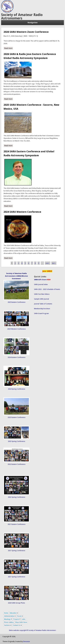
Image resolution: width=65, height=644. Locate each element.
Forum (19, 616)
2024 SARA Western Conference (22, 212)
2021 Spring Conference (17, 551)
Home (6, 613)
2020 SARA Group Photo (16, 603)
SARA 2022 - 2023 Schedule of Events (47, 289)
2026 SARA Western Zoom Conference (26, 32)
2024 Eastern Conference (17, 357)
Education (13, 613)
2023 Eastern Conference (17, 417)
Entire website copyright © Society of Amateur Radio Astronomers (32, 630)
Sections (7, 625)
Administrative (9, 616)
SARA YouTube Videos (42, 294)
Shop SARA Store (21, 622)
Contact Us (17, 625)
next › (48, 263)
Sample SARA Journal (41, 299)
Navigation (33, 23)
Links (24, 619)
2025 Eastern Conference (17, 302)
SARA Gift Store (40, 280)
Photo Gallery (9, 622)
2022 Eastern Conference (17, 464)
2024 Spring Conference (17, 389)
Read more (9, 48)
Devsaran (26, 641)
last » (54, 263)
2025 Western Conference (16, 329)
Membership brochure (42, 309)
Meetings (7, 619)
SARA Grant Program (41, 313)
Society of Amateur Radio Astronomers (22, 17)
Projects (16, 619)
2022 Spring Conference (17, 497)
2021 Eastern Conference (17, 524)
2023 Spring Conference (17, 441)
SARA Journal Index (41, 284)
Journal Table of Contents (43, 304)
